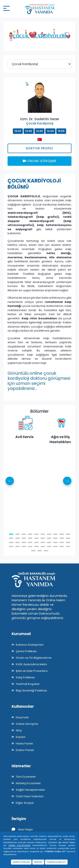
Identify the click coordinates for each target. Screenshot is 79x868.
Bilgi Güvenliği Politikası (31, 690)
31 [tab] (11, 546)
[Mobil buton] (6, 9)
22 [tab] (17, 542)
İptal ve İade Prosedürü (32, 671)
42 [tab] (40, 551)
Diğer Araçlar (25, 803)
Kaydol (21, 737)
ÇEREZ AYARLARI (21, 862)
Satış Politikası (25, 677)
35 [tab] (36, 546)
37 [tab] (49, 546)
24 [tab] (30, 542)
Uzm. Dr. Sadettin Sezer (40, 119)
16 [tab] (43, 538)
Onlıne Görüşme (39, 161)
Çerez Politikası (26, 651)
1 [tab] (11, 534)
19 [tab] (62, 538)
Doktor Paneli (25, 750)
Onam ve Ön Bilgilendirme (34, 658)
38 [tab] (55, 546)
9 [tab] (62, 534)
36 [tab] (43, 546)
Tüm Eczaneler (26, 777)
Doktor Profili (39, 148)
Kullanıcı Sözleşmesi (30, 645)
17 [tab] (49, 538)
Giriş (19, 730)
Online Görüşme (27, 724)
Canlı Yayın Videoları (30, 796)
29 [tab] (62, 542)
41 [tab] (33, 551)
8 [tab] (55, 534)
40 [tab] (68, 546)
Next (67, 481)
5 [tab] (36, 534)
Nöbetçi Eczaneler (28, 783)
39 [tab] (62, 546)
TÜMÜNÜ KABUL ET (56, 862)
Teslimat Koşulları (28, 684)
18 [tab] (55, 538)
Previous (10, 481)
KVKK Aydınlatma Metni (31, 664)
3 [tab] (24, 534)
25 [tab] (36, 542)
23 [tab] (24, 542)
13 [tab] (24, 538)
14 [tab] (30, 538)
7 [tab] (49, 534)
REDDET (38, 862)
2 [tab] (17, 534)
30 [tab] (68, 542)
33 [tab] (24, 546)
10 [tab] (68, 534)
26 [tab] (43, 542)
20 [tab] (68, 538)
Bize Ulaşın (22, 829)
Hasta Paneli (24, 744)
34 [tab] (30, 546)
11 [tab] (11, 538)
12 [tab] (17, 538)
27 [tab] (49, 542)
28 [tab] (55, 542)
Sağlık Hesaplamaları (30, 790)
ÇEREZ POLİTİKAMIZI (19, 845)
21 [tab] (11, 542)
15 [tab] (36, 538)
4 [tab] (30, 534)
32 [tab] (17, 546)
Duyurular (22, 717)
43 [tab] (46, 551)
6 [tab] (43, 534)
